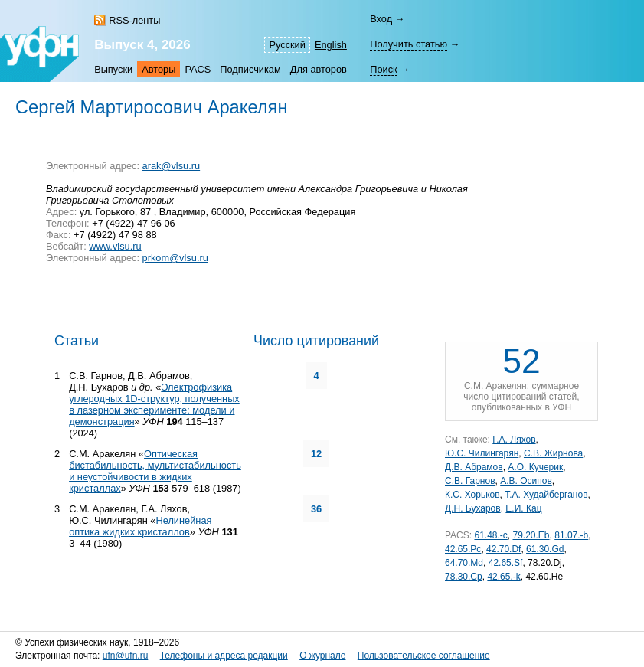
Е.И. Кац (523, 508)
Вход (381, 19)
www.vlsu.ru (115, 246)
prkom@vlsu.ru (175, 258)
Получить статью (409, 44)
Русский (287, 45)
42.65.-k (503, 577)
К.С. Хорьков (472, 495)
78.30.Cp (464, 577)
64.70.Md (464, 563)
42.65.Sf (506, 563)
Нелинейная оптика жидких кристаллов (140, 526)
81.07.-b (571, 535)
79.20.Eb (531, 535)
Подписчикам (250, 69)
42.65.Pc (463, 549)
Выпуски (113, 69)
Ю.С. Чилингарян (482, 453)
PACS (198, 69)
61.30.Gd (545, 549)
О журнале (322, 656)
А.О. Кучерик (535, 467)
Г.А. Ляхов (514, 440)
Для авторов (319, 69)
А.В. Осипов (526, 481)
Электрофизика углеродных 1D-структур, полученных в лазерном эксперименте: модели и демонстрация (154, 404)
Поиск (383, 69)
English (331, 45)
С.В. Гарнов (470, 481)
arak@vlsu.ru (172, 166)
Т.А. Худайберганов (546, 495)
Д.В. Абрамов (474, 467)
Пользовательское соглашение (424, 656)
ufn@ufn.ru (126, 656)
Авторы (159, 69)
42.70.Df (503, 549)
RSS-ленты (134, 20)
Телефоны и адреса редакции (224, 656)
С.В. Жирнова (553, 453)
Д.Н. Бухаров (473, 508)
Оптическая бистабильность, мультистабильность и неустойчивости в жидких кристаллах (155, 471)
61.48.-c (490, 535)
